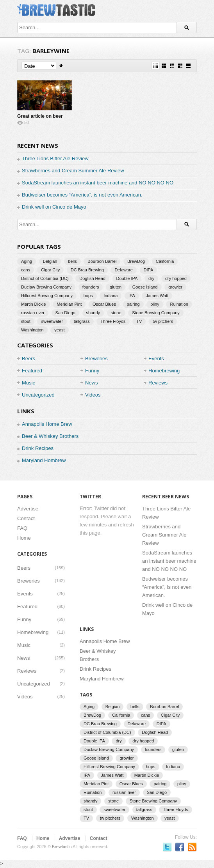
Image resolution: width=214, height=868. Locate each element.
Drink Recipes (38, 448)
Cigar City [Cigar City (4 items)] (50, 270)
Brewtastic (62, 847)
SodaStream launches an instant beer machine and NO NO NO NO (98, 183)
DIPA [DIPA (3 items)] (149, 270)
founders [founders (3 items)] (91, 287)
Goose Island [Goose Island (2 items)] (145, 287)
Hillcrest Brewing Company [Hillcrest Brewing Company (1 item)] (47, 296)
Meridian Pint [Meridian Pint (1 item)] (69, 304)
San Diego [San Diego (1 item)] (65, 313)
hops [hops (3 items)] (88, 296)
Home (24, 538)
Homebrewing (164, 371)
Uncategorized (38, 395)
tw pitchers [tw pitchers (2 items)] (163, 321)
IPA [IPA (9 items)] (132, 296)
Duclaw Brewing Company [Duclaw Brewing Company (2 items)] (46, 287)
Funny (92, 371)
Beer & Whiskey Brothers (50, 436)
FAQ (22, 528)
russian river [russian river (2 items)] (33, 313)
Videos (93, 395)
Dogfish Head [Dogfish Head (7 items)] (92, 278)
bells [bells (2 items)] (72, 261)
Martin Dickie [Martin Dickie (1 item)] (34, 304)
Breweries (96, 359)
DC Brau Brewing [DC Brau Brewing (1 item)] (87, 270)
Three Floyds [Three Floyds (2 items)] (113, 321)
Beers (29, 359)
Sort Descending (62, 66)
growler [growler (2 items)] (175, 287)
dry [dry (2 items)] (151, 278)
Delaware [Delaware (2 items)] (123, 270)
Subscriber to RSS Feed (192, 847)
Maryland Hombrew (44, 460)
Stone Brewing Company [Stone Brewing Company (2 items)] (156, 313)
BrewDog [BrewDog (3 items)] (136, 261)
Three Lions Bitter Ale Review (55, 159)
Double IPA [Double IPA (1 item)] (127, 278)
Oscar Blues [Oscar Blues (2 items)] (104, 304)
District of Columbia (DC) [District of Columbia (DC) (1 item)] (45, 278)
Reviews (158, 383)
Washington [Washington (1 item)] (32, 330)
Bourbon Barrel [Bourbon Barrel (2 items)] (102, 261)
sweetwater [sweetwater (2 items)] (52, 321)
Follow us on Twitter (167, 847)
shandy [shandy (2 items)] (93, 313)
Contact (26, 518)
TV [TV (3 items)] (139, 321)
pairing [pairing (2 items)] (133, 304)
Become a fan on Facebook (180, 847)
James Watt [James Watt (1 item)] (157, 296)
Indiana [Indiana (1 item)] (111, 296)
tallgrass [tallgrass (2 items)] (82, 321)
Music (29, 383)
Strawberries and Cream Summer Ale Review (73, 171)
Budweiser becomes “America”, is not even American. (82, 195)
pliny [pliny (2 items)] (155, 304)
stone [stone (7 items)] (116, 313)
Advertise (28, 509)
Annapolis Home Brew (47, 424)
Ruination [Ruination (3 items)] (179, 304)
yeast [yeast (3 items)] (59, 330)
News (92, 383)
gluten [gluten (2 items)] (116, 287)
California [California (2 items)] (165, 261)
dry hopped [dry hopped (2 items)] (176, 278)
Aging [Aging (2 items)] (27, 261)
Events (156, 359)
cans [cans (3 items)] (26, 270)
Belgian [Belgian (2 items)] (50, 261)
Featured (32, 371)
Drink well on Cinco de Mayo (54, 207)
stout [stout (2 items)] (26, 321)
